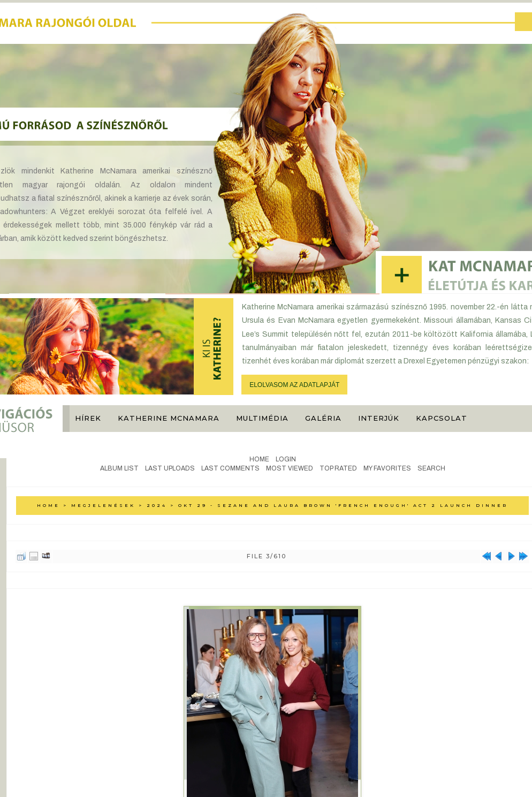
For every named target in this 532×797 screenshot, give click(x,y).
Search (431, 468)
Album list (119, 468)
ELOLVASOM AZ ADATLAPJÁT (294, 385)
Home (259, 459)
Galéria (323, 418)
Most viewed (290, 468)
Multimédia (262, 418)
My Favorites (387, 468)
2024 (157, 505)
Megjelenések (103, 505)
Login (286, 459)
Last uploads (170, 468)
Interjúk (379, 418)
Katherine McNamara (169, 418)
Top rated (338, 468)
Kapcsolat (442, 418)
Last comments (230, 468)
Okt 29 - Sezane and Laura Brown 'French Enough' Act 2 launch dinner (343, 505)
